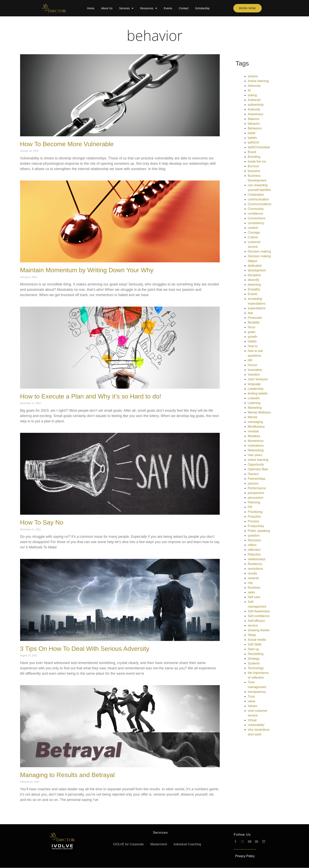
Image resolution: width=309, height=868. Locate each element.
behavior (155, 35)
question (254, 535)
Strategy (254, 659)
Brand (252, 152)
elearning (254, 285)
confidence (255, 214)
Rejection (254, 554)
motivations (256, 446)
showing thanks (259, 630)
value (251, 701)
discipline (254, 275)
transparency (257, 692)
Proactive (254, 517)
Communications (259, 204)
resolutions (255, 569)
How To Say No (42, 522)
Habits (252, 341)
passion (253, 483)
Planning (254, 502)
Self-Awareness (259, 611)
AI (249, 90)
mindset (253, 431)
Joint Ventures (258, 379)
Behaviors (255, 128)
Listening (254, 403)
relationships (257, 559)
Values (252, 706)
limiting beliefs (258, 393)
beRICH (253, 143)
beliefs (252, 138)
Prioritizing (255, 512)
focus (251, 327)
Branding (254, 157)
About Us (107, 8)
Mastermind (159, 844)
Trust (251, 696)
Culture (253, 237)
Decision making (259, 251)
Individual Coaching (187, 844)
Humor (252, 365)
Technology (256, 668)
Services (126, 8)
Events (168, 8)
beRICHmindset (259, 147)
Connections (256, 218)
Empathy (254, 289)
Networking (256, 450)
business (254, 171)
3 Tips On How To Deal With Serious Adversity (85, 649)
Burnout (253, 166)
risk (250, 583)
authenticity (256, 105)
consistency (256, 223)
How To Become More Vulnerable (67, 144)
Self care (254, 597)
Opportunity (256, 464)
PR (250, 507)
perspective (256, 493)
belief (251, 133)
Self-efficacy (256, 621)
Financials (255, 318)
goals (251, 332)
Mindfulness (256, 427)
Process (253, 521)
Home (91, 8)
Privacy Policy (245, 856)
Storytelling (255, 654)
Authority (254, 109)
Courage (254, 232)
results (252, 573)
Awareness (255, 114)
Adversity (254, 86)
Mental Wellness (259, 412)
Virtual (252, 720)
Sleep (252, 635)
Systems (254, 663)
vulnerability (256, 725)
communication (258, 199)
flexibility (254, 322)
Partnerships (257, 479)
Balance (253, 119)
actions (253, 76)
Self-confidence (259, 616)
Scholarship (202, 8)
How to (253, 346)
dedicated (255, 266)
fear (250, 313)
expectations (257, 308)
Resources (149, 8)
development (257, 270)
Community (256, 209)
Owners (253, 474)
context (253, 228)
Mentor (253, 417)
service (253, 625)
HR (250, 360)
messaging (255, 422)
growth (252, 337)
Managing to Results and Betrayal (67, 775)
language (254, 384)
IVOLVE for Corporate (128, 844)
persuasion (255, 498)
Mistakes (254, 436)
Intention (254, 375)
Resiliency (255, 564)
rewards (253, 578)
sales (251, 592)
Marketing (255, 408)
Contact (184, 8)
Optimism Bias (258, 469)
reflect (252, 545)
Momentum (256, 441)
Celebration (256, 195)
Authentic (254, 100)
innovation (255, 370)
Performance (257, 488)
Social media (257, 640)
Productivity (256, 526)
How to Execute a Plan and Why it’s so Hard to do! (91, 396)
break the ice (257, 161)
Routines (254, 588)
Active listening (258, 81)
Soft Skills (255, 644)
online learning (258, 460)
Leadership (255, 389)
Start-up (253, 649)
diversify (254, 280)
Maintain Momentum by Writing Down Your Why (87, 270)
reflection (254, 550)
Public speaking (259, 531)
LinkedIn (254, 398)
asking (252, 95)
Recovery (254, 540)
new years (255, 455)
